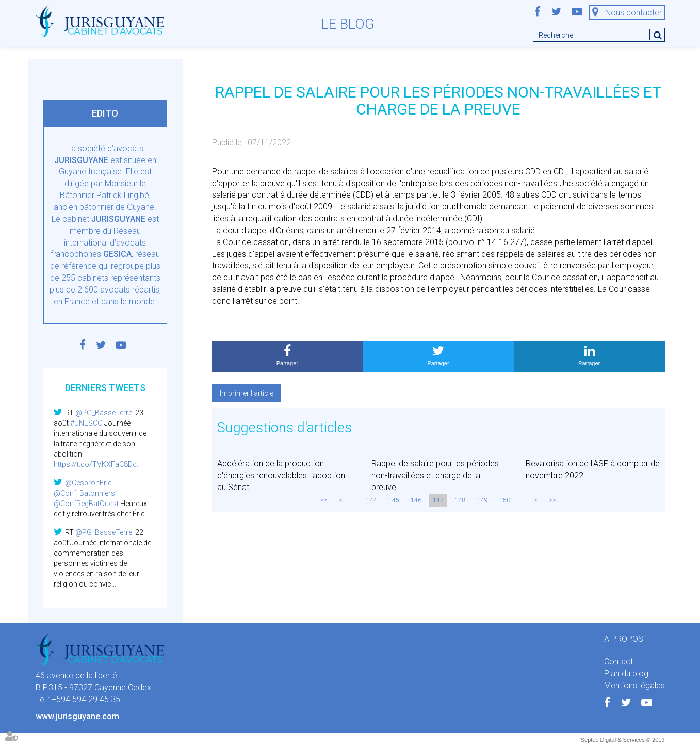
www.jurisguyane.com (77, 716)
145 (394, 500)
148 (460, 500)
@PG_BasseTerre (104, 413)
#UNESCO (86, 423)
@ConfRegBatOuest (86, 504)
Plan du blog (626, 673)
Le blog (348, 24)
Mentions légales (634, 685)
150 (505, 500)
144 (372, 500)
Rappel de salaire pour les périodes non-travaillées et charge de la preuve (435, 475)
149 (483, 500)
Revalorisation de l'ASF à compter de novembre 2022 (593, 469)
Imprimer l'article (247, 393)
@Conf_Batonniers (84, 493)
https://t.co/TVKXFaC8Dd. (96, 464)
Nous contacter (633, 13)
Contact (618, 662)
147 (438, 500)
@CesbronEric (88, 483)
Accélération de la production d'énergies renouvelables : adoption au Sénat (281, 475)
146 (416, 500)
